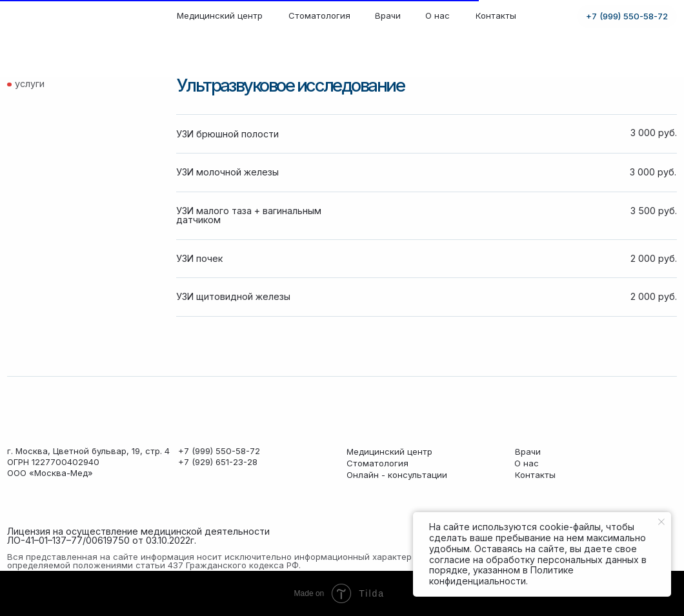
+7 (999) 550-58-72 (219, 451)
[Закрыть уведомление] (661, 522)
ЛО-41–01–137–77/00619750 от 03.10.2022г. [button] (102, 540)
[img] (56, 16)
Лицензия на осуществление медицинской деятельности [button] (138, 531)
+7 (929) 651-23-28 (218, 462)
